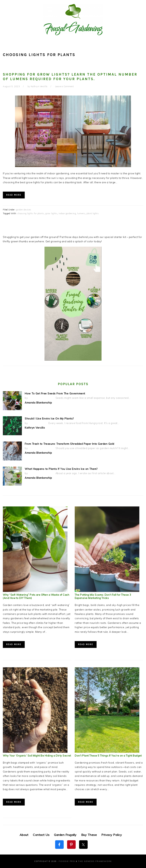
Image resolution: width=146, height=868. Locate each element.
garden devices (24, 210)
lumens (81, 213)
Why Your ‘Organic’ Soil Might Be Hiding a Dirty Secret (37, 756)
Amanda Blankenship (38, 402)
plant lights (93, 213)
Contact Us (41, 835)
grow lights (51, 213)
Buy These (89, 835)
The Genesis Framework (94, 861)
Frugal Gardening (73, 19)
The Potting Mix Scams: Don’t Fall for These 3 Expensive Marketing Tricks (103, 597)
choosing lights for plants (31, 213)
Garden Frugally (65, 835)
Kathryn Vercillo (35, 427)
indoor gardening (67, 213)
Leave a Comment (65, 86)
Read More (14, 195)
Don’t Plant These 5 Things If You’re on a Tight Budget (108, 756)
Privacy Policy (112, 835)
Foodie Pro (68, 861)
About (24, 835)
